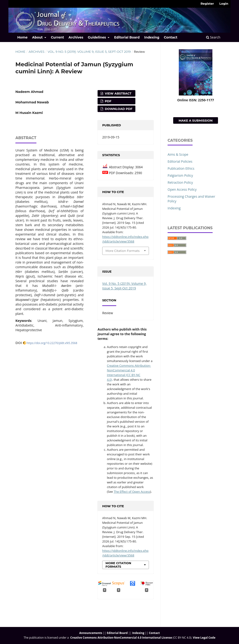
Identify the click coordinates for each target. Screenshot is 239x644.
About (38, 37)
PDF (108, 101)
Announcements (91, 633)
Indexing (152, 37)
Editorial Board (127, 37)
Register (207, 4)
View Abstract (118, 93)
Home (22, 37)
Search (213, 37)
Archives (76, 37)
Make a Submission (196, 120)
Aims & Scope (178, 154)
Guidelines (97, 37)
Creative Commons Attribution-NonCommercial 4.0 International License (121, 638)
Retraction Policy (180, 182)
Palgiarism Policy (180, 175)
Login (224, 4)
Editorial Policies (180, 161)
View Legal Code (204, 638)
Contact (171, 37)
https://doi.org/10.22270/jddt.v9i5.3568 (52, 343)
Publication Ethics (181, 168)
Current (57, 37)
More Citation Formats (123, 251)
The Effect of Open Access (132, 492)
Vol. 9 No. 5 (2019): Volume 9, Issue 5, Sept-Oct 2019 (89, 52)
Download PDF (118, 109)
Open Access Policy (182, 189)
